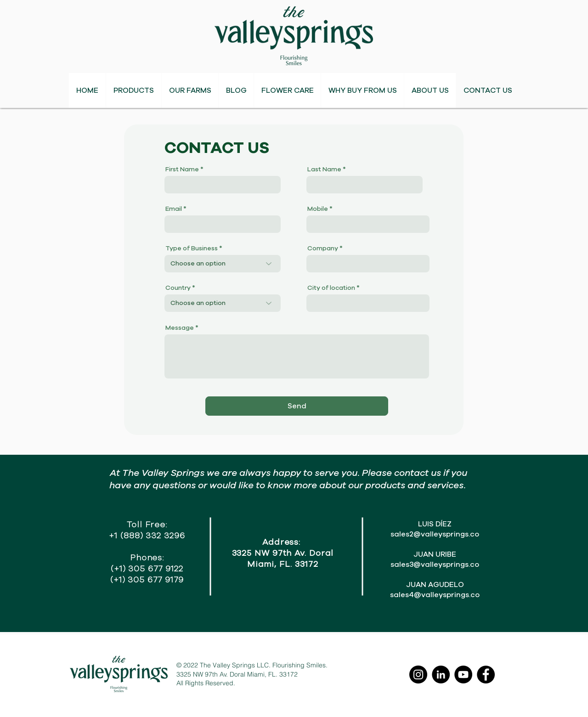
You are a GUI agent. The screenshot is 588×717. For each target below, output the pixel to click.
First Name (182, 169)
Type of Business (192, 248)
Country (178, 288)
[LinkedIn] (441, 675)
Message (180, 328)
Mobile (318, 209)
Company (323, 248)
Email (174, 209)
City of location (331, 288)
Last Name (324, 169)
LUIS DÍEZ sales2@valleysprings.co (435, 529)
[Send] (297, 406)
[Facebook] (486, 675)
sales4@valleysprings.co (435, 595)
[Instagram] (418, 675)
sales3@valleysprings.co (435, 565)
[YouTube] (463, 675)
